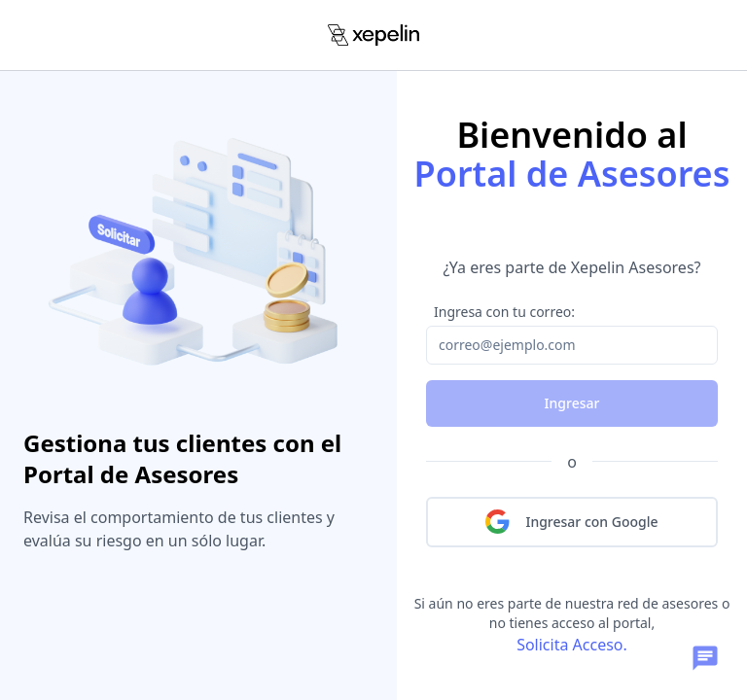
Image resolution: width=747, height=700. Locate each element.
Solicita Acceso (569, 645)
